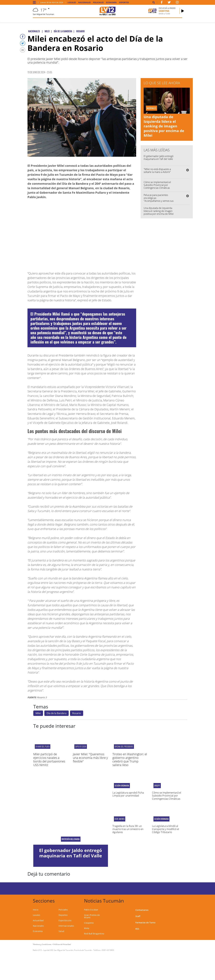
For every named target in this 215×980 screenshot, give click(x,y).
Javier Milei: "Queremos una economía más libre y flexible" (90, 758)
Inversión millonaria (71, 839)
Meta (87, 928)
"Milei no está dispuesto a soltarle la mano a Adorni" (157, 171)
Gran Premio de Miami (92, 916)
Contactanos (142, 910)
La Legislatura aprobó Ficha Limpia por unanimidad (128, 794)
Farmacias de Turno (145, 922)
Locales (72, 2)
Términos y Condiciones (42, 944)
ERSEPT (157, 786)
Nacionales (84, 2)
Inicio (36, 910)
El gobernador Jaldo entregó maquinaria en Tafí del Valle (158, 158)
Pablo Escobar (91, 910)
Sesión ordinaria (122, 786)
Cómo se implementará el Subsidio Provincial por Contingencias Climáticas (157, 185)
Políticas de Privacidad (62, 944)
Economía (111, 2)
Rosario (77, 713)
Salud (61, 931)
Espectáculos (65, 920)
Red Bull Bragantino (94, 934)
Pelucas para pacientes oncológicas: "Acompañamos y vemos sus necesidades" (159, 199)
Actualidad (38, 920)
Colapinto (89, 923)
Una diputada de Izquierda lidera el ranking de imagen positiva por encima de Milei (164, 126)
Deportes (124, 2)
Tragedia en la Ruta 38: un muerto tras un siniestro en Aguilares (128, 829)
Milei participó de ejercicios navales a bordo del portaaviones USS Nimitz (49, 759)
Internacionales (66, 926)
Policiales (98, 2)
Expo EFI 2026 (81, 746)
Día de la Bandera (57, 713)
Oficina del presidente (124, 746)
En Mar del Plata (43, 746)
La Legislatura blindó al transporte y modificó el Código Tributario (166, 829)
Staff (138, 916)
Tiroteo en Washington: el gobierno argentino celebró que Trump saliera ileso (130, 759)
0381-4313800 (108, 950)
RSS (137, 929)
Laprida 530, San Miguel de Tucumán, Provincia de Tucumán (68, 950)
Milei (38, 713)
